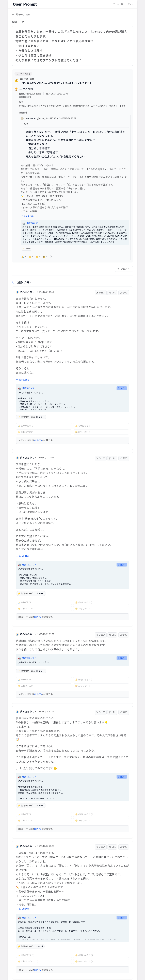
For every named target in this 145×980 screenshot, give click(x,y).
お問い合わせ (111, 970)
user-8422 (43, 121)
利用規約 (45, 970)
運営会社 (33, 970)
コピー (122, 396)
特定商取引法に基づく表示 (89, 970)
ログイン (130, 4)
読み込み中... (27, 299)
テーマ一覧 (118, 4)
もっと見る (29, 218)
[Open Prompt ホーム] (25, 4)
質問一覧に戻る (21, 15)
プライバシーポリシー (63, 970)
